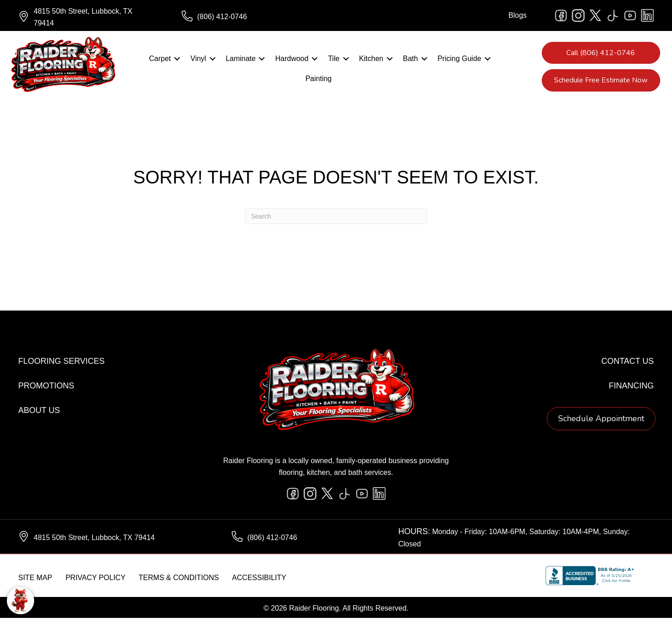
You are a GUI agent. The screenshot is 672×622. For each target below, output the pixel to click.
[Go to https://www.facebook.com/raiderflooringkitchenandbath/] (561, 15)
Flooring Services (61, 365)
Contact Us (628, 365)
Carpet (160, 61)
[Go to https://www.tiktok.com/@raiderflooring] (613, 15)
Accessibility (259, 582)
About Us (39, 414)
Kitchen (371, 61)
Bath (410, 61)
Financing (631, 390)
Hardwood (292, 61)
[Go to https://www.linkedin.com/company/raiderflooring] (647, 15)
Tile (333, 61)
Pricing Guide (459, 61)
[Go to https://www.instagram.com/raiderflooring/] (578, 15)
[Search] (336, 220)
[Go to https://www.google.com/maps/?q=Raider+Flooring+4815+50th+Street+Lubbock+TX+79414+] (91, 17)
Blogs (518, 15)
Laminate (241, 61)
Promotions (46, 390)
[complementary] (66, 572)
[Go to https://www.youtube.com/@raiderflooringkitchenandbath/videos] (630, 15)
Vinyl (198, 61)
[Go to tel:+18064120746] (254, 17)
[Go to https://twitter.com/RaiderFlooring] (596, 15)
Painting (319, 81)
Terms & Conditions (179, 582)
